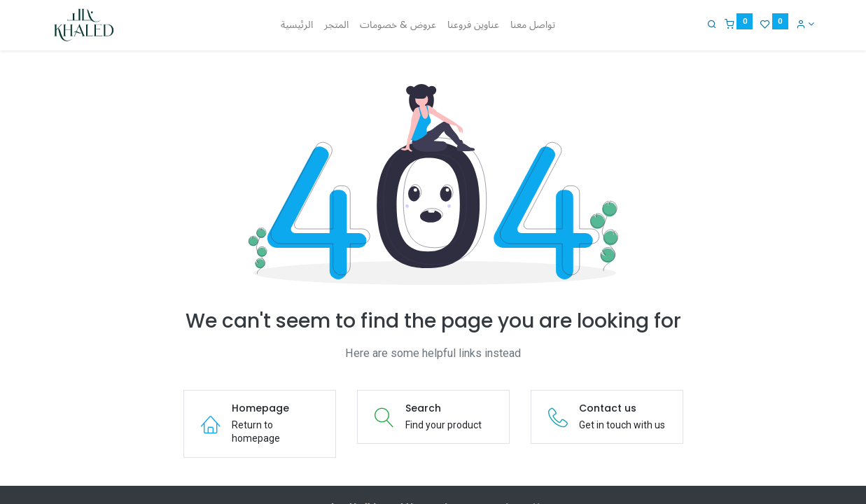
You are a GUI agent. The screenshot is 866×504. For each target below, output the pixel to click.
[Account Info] (804, 24)
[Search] (711, 24)
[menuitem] (297, 25)
